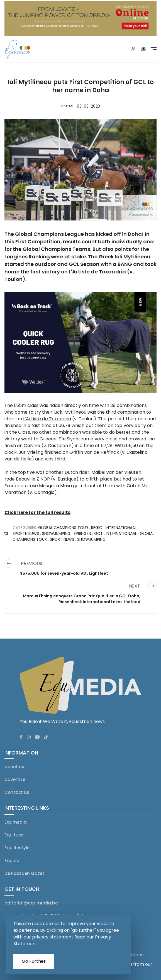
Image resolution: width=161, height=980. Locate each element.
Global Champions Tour (63, 528)
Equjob (12, 861)
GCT (98, 533)
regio (97, 528)
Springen (82, 533)
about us (14, 767)
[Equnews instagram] (29, 737)
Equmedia (16, 822)
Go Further (34, 961)
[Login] (133, 49)
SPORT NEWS (62, 539)
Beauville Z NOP (33, 479)
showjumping (56, 533)
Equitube (14, 835)
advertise (15, 779)
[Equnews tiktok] (46, 737)
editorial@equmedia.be (31, 903)
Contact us (17, 792)
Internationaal (121, 528)
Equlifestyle (17, 848)
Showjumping (91, 539)
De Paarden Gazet (24, 873)
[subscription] (143, 49)
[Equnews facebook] (21, 737)
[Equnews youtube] (37, 737)
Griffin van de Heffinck (94, 452)
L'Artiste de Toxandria (97, 272)
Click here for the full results (37, 512)
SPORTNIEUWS (26, 533)
